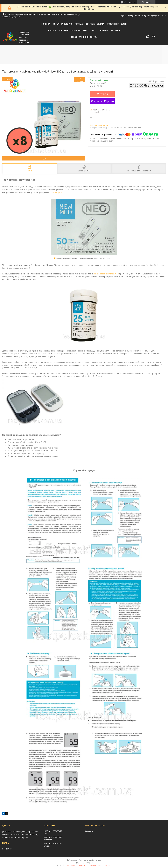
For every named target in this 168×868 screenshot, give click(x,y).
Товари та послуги (62, 24)
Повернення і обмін (117, 24)
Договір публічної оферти (84, 37)
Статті (94, 31)
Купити (104, 94)
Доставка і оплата (95, 24)
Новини (104, 31)
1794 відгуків (130, 2)
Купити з (104, 101)
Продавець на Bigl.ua (84, 863)
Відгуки (52, 31)
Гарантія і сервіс (80, 31)
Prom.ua (98, 860)
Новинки (115, 31)
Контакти (64, 31)
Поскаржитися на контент (77, 865)
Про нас (79, 24)
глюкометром (56, 192)
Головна (46, 24)
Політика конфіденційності (100, 865)
